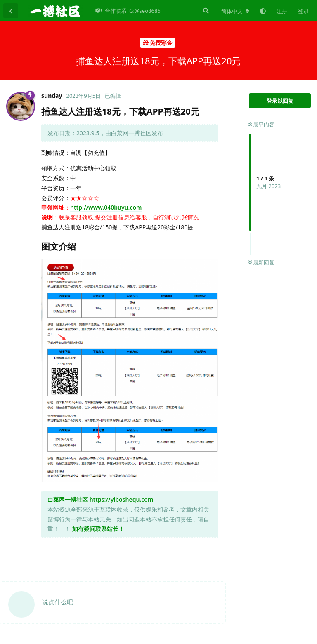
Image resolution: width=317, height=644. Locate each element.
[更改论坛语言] (235, 11)
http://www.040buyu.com (106, 207)
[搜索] (205, 11)
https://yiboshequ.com (122, 499)
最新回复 (261, 262)
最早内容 (261, 124)
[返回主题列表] (11, 11)
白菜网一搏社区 (68, 499)
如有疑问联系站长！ (98, 529)
